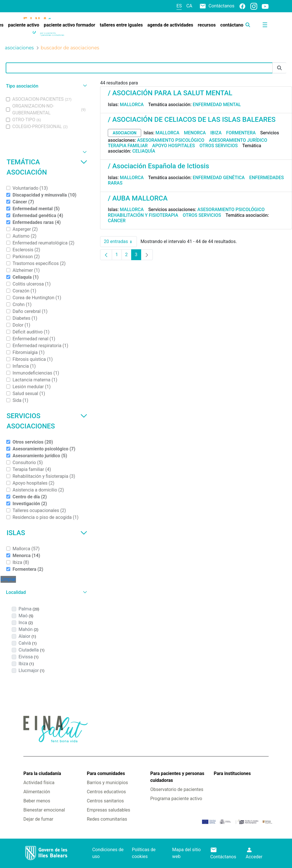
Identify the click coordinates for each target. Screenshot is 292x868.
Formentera (241, 133)
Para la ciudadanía (42, 773)
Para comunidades (106, 773)
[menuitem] (24, 25)
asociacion (124, 133)
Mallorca (132, 105)
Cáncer (117, 221)
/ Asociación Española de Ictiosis (158, 166)
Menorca (195, 133)
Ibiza (216, 133)
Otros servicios (218, 146)
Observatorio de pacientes (177, 789)
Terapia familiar (128, 146)
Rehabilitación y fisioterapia (143, 215)
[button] (46, 86)
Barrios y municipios (107, 783)
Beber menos (37, 801)
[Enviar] (279, 68)
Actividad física (39, 783)
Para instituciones (232, 773)
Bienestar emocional (44, 810)
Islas (47, 533)
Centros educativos (106, 792)
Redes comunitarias (107, 819)
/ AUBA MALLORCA (138, 198)
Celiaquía (144, 151)
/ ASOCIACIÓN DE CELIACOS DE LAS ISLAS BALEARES (192, 120)
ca (189, 6)
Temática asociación (47, 167)
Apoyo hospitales (174, 146)
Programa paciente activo (176, 799)
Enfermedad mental (217, 105)
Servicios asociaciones (47, 421)
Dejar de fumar (38, 819)
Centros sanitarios (105, 801)
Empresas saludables (108, 810)
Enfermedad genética (219, 178)
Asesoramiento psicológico (171, 140)
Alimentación (37, 792)
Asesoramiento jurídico (238, 140)
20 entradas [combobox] (120, 242)
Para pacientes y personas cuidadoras (177, 777)
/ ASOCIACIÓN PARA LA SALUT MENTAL (170, 93)
